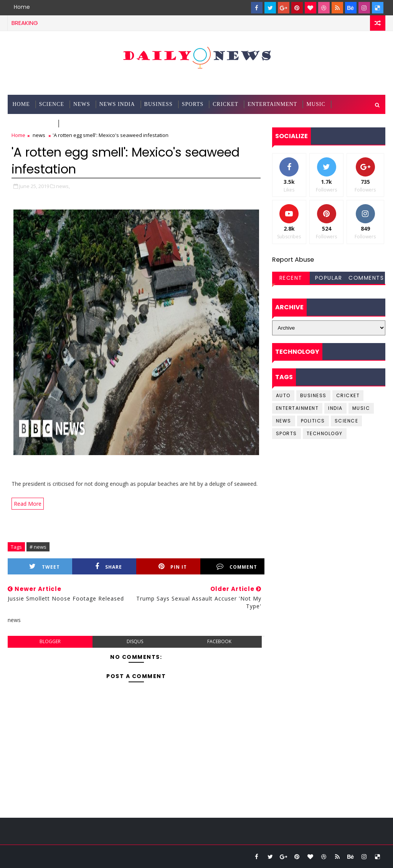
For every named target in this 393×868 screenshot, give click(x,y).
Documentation (88, 123)
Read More (28, 504)
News (82, 104)
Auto (283, 395)
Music (316, 104)
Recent (291, 278)
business (313, 395)
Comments (366, 278)
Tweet (45, 567)
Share (109, 567)
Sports (193, 104)
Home (22, 7)
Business (159, 104)
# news (38, 547)
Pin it (173, 567)
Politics (313, 421)
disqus (135, 641)
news (39, 135)
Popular (329, 278)
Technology (33, 123)
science (52, 104)
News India (117, 104)
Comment (237, 567)
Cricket (225, 104)
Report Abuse (293, 260)
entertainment (297, 408)
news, (63, 186)
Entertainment (272, 104)
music (361, 408)
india (335, 408)
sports (286, 433)
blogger (50, 641)
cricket (348, 395)
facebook (219, 641)
